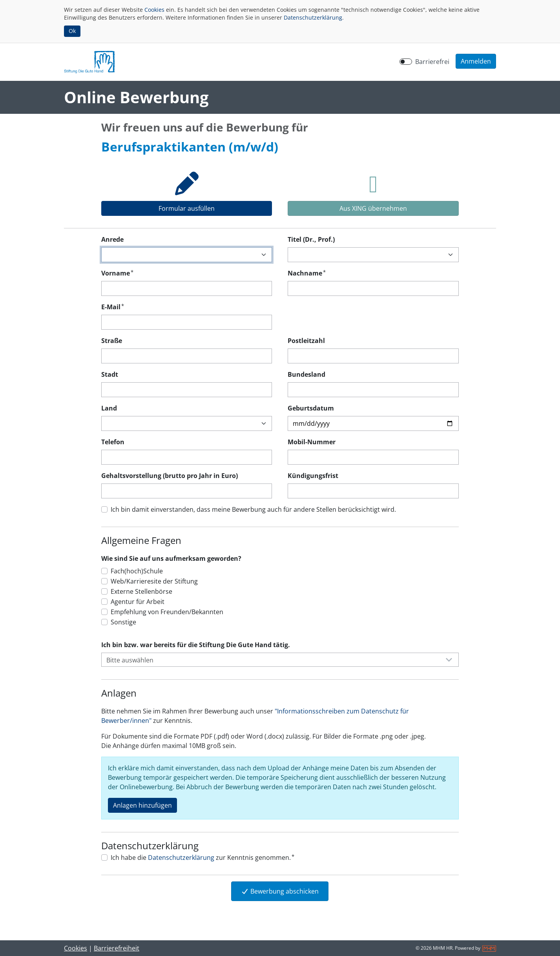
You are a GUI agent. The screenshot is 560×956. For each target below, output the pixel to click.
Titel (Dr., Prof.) (311, 239)
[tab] (187, 191)
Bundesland (306, 374)
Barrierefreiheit (117, 948)
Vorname (117, 273)
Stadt (110, 374)
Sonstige (123, 622)
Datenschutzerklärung (313, 17)
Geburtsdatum (311, 408)
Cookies (154, 10)
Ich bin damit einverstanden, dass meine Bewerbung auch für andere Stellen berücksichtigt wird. (253, 509)
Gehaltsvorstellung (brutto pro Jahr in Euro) (170, 476)
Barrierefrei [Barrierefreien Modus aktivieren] (432, 62)
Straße (112, 341)
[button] (476, 61)
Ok (72, 31)
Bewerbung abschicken (280, 891)
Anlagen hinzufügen (142, 805)
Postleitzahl (306, 341)
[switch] (406, 62)
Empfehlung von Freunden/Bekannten (167, 612)
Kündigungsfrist (313, 476)
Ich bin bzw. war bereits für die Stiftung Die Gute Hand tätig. (196, 645)
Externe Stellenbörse (141, 591)
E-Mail (113, 307)
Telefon (113, 442)
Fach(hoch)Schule (137, 571)
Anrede (112, 239)
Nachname (307, 273)
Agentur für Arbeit (138, 602)
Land (109, 408)
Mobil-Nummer (312, 442)
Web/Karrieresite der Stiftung (154, 581)
